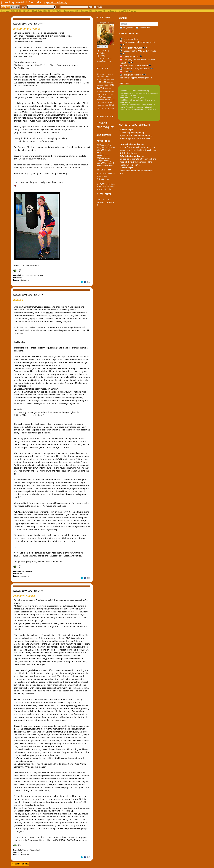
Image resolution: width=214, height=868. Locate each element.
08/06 (102, 105)
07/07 (98, 100)
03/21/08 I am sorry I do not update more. (105, 164)
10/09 (99, 82)
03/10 (108, 77)
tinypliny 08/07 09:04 (128, 109)
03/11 (104, 74)
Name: (38, 7)
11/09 (112, 80)
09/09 (104, 82)
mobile (15, 7)
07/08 (99, 92)
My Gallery (101, 56)
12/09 (108, 79)
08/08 (110, 89)
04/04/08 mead (103, 155)
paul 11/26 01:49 (127, 100)
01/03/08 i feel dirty (105, 189)
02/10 (99, 79)
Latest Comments (104, 61)
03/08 (98, 95)
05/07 (107, 100)
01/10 (104, 79)
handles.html (27, 571)
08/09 (108, 82)
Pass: (71, 7)
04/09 (98, 85)
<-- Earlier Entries (20, 864)
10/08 (100, 88)
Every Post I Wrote (104, 58)
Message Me (102, 46)
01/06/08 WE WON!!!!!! (106, 187)
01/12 (99, 74)
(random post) (126, 78)
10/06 (110, 103)
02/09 (102, 85)
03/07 (98, 103)
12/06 (106, 103)
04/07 (113, 100)
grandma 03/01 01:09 (128, 91)
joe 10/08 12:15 (126, 95)
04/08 (112, 92)
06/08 (103, 92)
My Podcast (101, 53)
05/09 (112, 82)
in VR (126, 72)
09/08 (106, 89)
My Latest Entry (103, 50)
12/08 (106, 85)
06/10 (111, 74)
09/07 (109, 97)
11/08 (111, 85)
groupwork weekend (133, 75)
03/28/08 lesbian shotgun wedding (104, 159)
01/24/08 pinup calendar (103, 180)
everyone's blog (129, 28)
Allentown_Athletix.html (31, 850)
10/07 (105, 97)
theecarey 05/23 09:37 (128, 98)
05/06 (100, 108)
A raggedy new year (134, 48)
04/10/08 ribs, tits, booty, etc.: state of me (106, 146)
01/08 (107, 94)
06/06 (111, 105)
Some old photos (131, 57)
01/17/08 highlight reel (106, 184)
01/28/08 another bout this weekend (106, 175)
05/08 (107, 92)
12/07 (111, 95)
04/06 (107, 109)
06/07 (102, 100)
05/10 (98, 77)
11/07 (99, 97)
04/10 (103, 77)
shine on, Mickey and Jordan (136, 69)
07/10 (107, 74)
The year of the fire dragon (136, 66)
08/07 (113, 97)
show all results (144, 28)
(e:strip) (49, 313)
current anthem (129, 39)
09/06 (98, 105)
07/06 (107, 105)
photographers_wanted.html (33, 275)
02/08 (102, 95)
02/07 (102, 103)
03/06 (112, 109)
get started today (57, 2)
